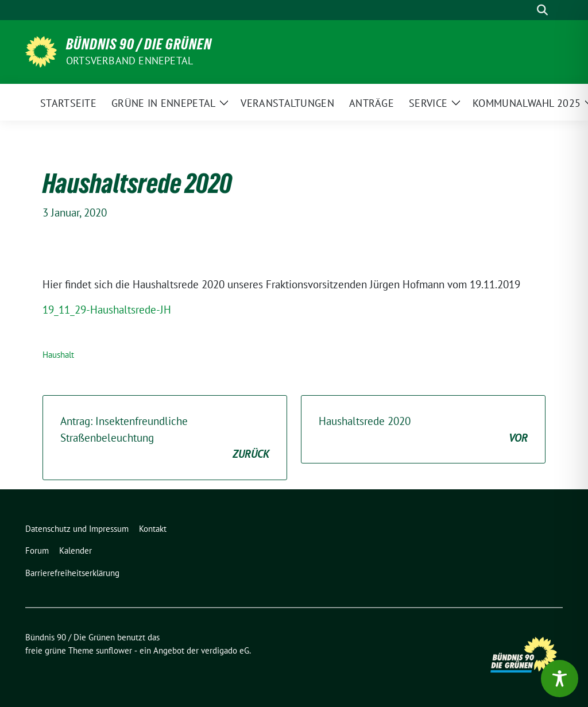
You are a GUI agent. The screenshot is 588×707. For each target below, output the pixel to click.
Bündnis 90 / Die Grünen (139, 44)
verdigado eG (225, 650)
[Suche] (526, 10)
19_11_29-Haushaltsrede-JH (107, 310)
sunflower (114, 650)
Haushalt (58, 355)
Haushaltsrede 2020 (423, 430)
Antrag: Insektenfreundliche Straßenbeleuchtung (165, 438)
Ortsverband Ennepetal (129, 61)
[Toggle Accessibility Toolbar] (560, 679)
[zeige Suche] (542, 10)
